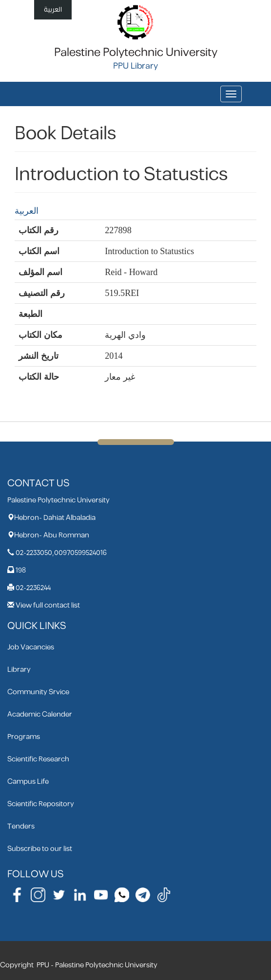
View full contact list (48, 605)
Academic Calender (40, 714)
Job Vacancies (31, 647)
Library (19, 670)
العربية (53, 9)
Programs (24, 737)
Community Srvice (38, 692)
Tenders (21, 826)
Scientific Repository (41, 804)
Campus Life (28, 782)
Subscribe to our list (40, 849)
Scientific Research (38, 759)
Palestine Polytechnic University (136, 53)
